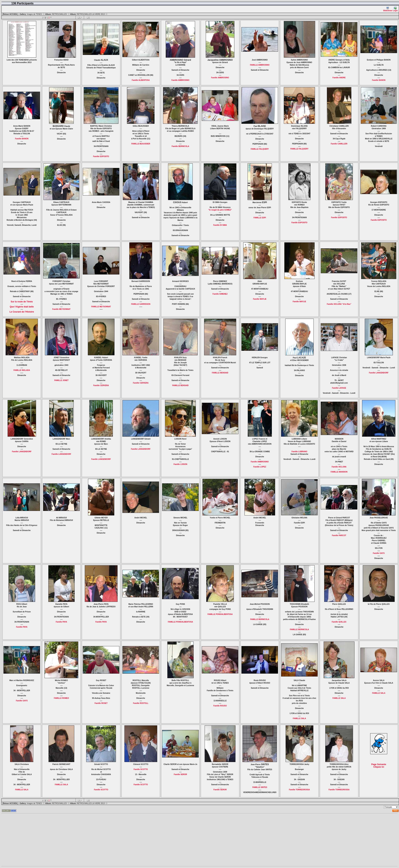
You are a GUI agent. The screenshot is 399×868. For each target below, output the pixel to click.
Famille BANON (379, 80)
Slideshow (387, 9)
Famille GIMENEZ (220, 294)
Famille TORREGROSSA (299, 790)
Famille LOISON (180, 464)
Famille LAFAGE (339, 388)
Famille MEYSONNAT (61, 309)
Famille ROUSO (220, 706)
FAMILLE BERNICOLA (260, 619)
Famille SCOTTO (101, 790)
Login (395, 9)
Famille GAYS (379, 553)
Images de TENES (36, 14)
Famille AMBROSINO (180, 80)
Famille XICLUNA (339, 467)
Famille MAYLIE (260, 299)
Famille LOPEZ (260, 467)
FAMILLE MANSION (339, 472)
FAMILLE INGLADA (22, 370)
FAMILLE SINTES (260, 787)
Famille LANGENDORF (379, 373)
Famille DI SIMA (220, 225)
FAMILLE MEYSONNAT (101, 307)
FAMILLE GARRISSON (141, 304)
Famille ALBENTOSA (141, 80)
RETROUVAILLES (61, 14)
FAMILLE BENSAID (180, 385)
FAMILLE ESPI (260, 218)
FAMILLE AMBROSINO (260, 65)
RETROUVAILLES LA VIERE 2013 (92, 14)
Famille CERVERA (101, 385)
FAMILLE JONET (61, 380)
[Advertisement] (86, 840)
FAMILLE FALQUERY (260, 149)
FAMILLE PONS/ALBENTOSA (180, 622)
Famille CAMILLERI (339, 144)
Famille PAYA (22, 627)
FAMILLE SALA (299, 718)
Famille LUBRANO (299, 452)
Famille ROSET (101, 703)
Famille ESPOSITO (101, 156)
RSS (396, 811)
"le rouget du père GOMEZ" (220, 210)
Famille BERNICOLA (180, 146)
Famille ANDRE (339, 78)
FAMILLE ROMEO (61, 698)
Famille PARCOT (339, 535)
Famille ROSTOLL (141, 703)
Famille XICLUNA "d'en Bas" (339, 304)
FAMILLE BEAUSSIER (141, 144)
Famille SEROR (180, 774)
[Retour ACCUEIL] (10, 14)
